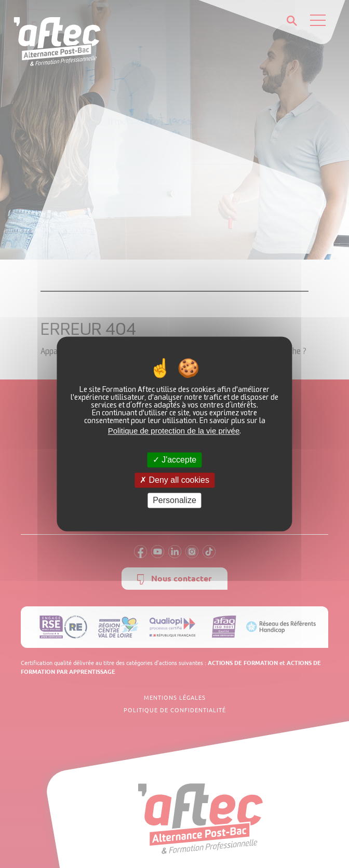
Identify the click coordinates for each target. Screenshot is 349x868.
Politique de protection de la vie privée (174, 431)
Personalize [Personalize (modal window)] (174, 500)
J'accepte (175, 460)
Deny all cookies (174, 480)
